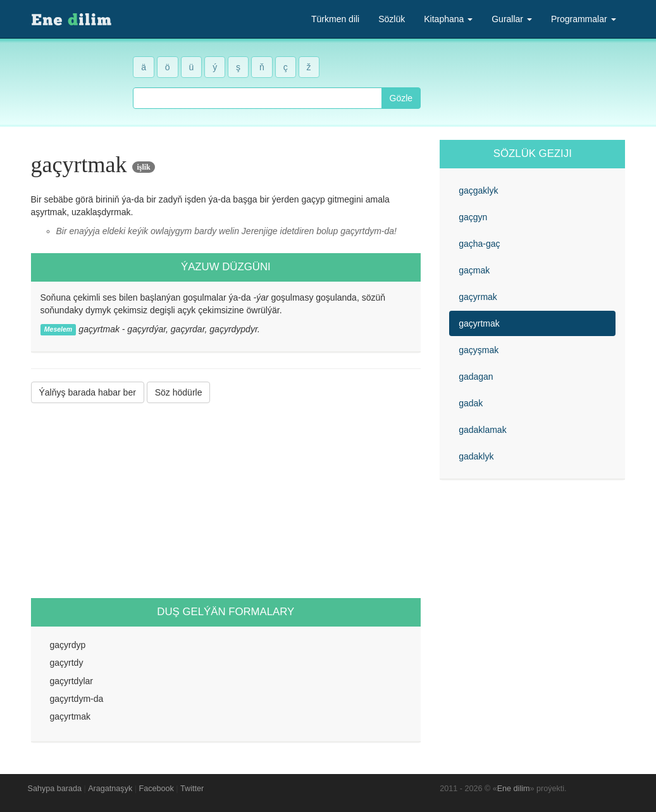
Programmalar (584, 19)
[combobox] (257, 98)
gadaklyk (476, 456)
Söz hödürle (179, 392)
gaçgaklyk (478, 191)
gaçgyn (473, 217)
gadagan (476, 377)
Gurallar (512, 19)
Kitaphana (448, 19)
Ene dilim (514, 789)
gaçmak (474, 270)
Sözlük (392, 19)
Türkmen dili (335, 19)
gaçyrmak (478, 297)
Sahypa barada (55, 789)
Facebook (157, 789)
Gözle (401, 98)
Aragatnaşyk (110, 789)
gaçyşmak (479, 350)
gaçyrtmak (479, 323)
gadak (471, 403)
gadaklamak (483, 430)
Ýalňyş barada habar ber (88, 392)
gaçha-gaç (479, 244)
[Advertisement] (226, 501)
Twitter (192, 789)
